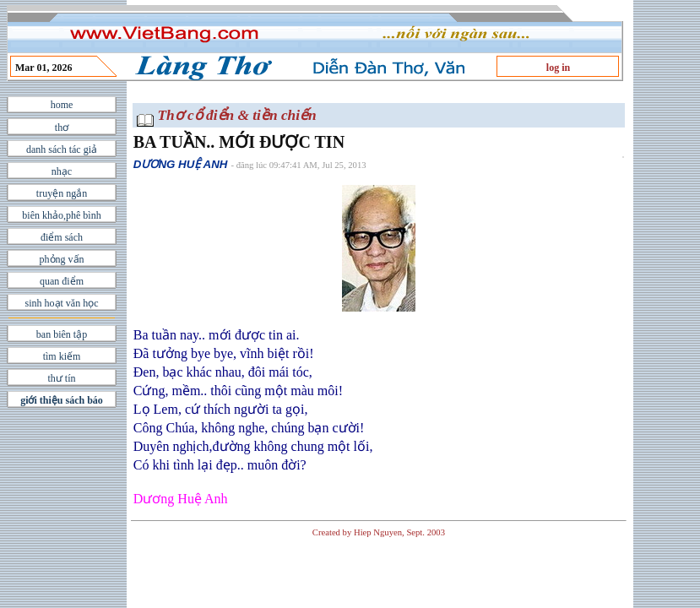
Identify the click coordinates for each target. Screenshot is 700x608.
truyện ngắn (62, 193)
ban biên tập (62, 334)
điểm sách (62, 237)
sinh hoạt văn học (62, 303)
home (62, 105)
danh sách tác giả (62, 149)
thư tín (61, 378)
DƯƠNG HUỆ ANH (181, 164)
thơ (62, 128)
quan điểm (62, 281)
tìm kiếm (62, 356)
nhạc (62, 171)
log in (558, 68)
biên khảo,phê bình (61, 215)
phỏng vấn (62, 259)
